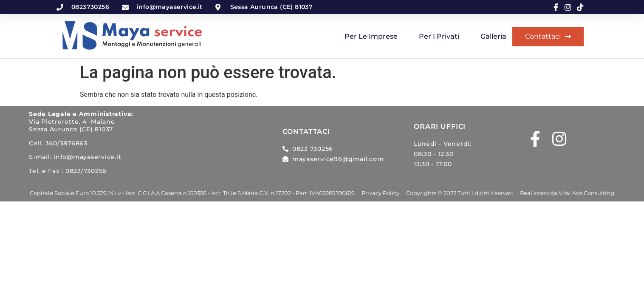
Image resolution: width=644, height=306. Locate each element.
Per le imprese (371, 36)
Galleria (493, 36)
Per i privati (439, 36)
